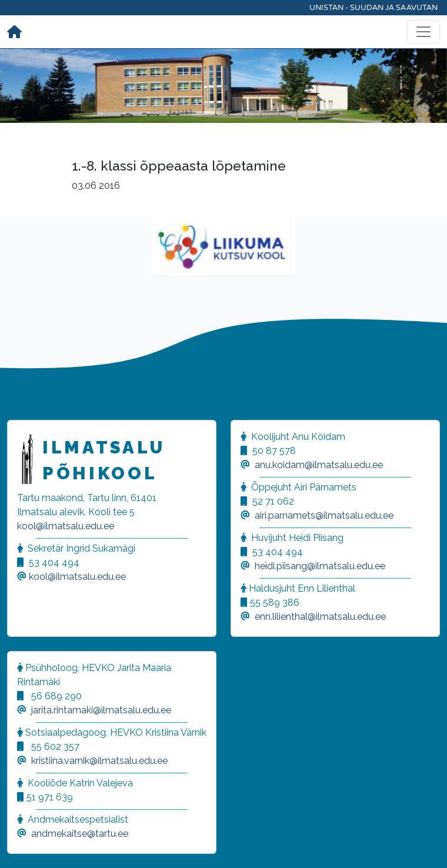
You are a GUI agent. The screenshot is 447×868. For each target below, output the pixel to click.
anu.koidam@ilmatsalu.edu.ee (319, 465)
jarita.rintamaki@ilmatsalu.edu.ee (101, 710)
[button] (24, 844)
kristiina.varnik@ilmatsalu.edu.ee (99, 761)
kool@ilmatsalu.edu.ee (66, 526)
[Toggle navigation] (423, 32)
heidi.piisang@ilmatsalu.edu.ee (320, 566)
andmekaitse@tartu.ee (80, 834)
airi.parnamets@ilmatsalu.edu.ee (324, 515)
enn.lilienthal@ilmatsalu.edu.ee (320, 617)
